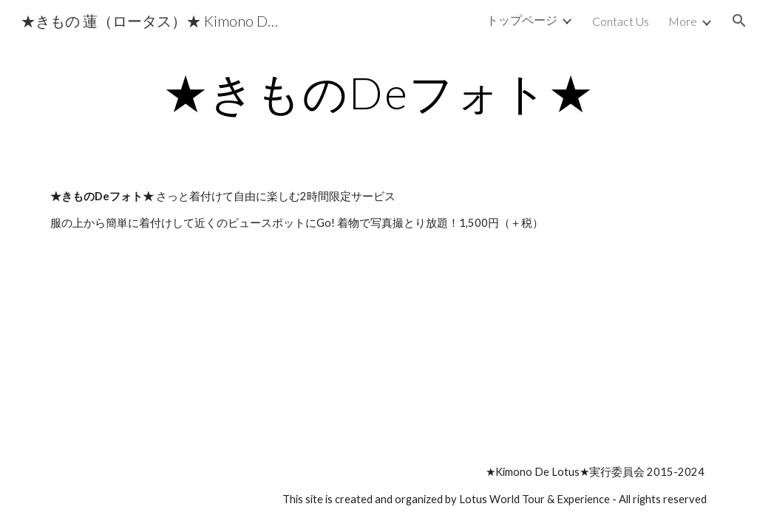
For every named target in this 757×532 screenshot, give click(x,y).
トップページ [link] (522, 20)
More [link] (683, 21)
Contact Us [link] (621, 21)
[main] (379, 92)
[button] (739, 21)
